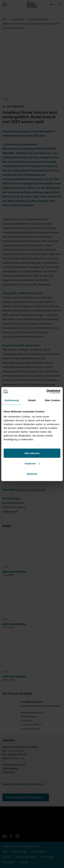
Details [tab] (32, 400)
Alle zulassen (32, 453)
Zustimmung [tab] (11, 400)
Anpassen (32, 463)
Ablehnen (32, 474)
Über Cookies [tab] (52, 400)
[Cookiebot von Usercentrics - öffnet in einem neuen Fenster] (46, 391)
